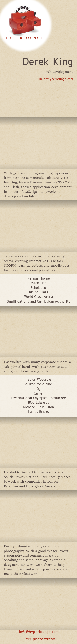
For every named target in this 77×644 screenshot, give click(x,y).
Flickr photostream (38, 639)
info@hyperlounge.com (56, 79)
